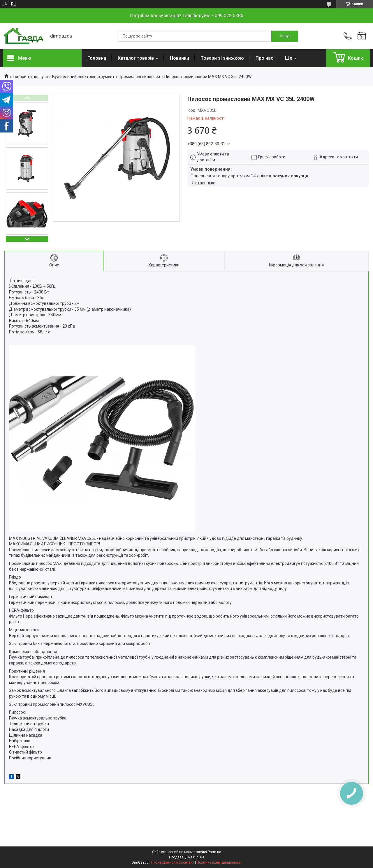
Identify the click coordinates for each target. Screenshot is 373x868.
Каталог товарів (136, 58)
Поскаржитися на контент (173, 862)
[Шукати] (285, 36)
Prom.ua (214, 852)
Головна (97, 58)
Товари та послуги (30, 77)
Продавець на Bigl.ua (187, 857)
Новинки (180, 58)
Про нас (264, 58)
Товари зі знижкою (222, 58)
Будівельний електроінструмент (83, 77)
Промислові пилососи (139, 77)
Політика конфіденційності (219, 862)
